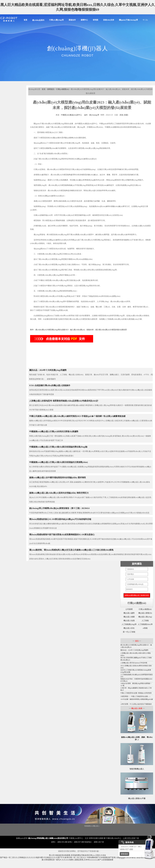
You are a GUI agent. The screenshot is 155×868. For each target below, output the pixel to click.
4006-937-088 (79, 842)
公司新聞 (129, 609)
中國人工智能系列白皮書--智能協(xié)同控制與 (136, 693)
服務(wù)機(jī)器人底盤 (15, 830)
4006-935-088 (62, 842)
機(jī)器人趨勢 (129, 613)
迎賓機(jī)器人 (47, 826)
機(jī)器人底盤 (5, 826)
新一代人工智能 (129, 632)
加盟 (126, 115)
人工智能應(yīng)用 (129, 624)
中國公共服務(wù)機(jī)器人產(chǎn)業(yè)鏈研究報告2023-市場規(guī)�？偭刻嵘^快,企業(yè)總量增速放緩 (77, 416)
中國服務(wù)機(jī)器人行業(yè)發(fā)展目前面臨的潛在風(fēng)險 (58, 447)
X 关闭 (121, 858)
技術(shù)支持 (109, 20)
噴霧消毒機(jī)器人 (68, 830)
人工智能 (145, 621)
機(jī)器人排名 (129, 628)
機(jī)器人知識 (129, 621)
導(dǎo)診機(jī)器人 (120, 830)
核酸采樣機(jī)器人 (30, 830)
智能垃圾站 (80, 826)
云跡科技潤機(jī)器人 (87, 834)
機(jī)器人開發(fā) (145, 613)
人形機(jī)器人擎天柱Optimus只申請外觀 (134, 663)
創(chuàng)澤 (94, 115)
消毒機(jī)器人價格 (145, 826)
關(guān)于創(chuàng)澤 (128, 20)
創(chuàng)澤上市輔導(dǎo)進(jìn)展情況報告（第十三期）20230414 (59, 508)
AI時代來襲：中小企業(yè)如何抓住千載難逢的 (136, 704)
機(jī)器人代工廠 (42, 830)
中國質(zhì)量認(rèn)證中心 (71, 115)
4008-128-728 (99, 842)
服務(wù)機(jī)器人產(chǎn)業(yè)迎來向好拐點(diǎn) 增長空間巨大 (59, 493)
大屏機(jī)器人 (105, 826)
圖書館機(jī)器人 (80, 830)
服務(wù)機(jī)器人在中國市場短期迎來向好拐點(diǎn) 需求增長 (58, 478)
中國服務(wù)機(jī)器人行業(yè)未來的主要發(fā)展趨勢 (54, 431)
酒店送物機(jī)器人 (73, 834)
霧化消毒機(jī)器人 (117, 826)
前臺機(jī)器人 (145, 830)
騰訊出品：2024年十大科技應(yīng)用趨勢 (48, 370)
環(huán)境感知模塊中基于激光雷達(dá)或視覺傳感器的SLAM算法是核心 (62, 535)
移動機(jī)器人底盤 (59, 826)
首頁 (25, 20)
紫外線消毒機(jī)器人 (131, 826)
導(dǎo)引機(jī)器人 (93, 830)
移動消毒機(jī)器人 (106, 830)
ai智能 (145, 628)
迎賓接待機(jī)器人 (133, 830)
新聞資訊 (51, 89)
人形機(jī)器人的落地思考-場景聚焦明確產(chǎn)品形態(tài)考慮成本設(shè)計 (64, 401)
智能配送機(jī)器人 (55, 830)
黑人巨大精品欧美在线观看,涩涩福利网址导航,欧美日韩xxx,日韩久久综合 (77, 855)
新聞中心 (84, 20)
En (147, 20)
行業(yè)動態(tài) (63, 89)
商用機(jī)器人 (71, 826)
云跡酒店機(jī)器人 (101, 834)
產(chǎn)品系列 (38, 20)
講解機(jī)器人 (37, 826)
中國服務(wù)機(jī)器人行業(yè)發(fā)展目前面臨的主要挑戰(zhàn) (59, 462)
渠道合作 (72, 20)
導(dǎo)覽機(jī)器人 (60, 834)
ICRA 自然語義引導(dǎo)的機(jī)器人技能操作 (50, 385)
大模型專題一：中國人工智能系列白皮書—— (136, 696)
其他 (121, 115)
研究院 (96, 20)
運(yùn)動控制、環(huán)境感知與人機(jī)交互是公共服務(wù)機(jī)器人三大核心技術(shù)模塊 (71, 550)
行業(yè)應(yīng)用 (56, 20)
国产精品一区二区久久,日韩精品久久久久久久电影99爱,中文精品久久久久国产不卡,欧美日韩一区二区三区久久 (43, 857)
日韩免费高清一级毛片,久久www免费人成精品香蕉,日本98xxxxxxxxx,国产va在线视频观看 (79, 860)
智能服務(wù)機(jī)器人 (92, 826)
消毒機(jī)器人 (27, 826)
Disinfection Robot (16, 826)
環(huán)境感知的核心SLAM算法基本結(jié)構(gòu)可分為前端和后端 (60, 519)
